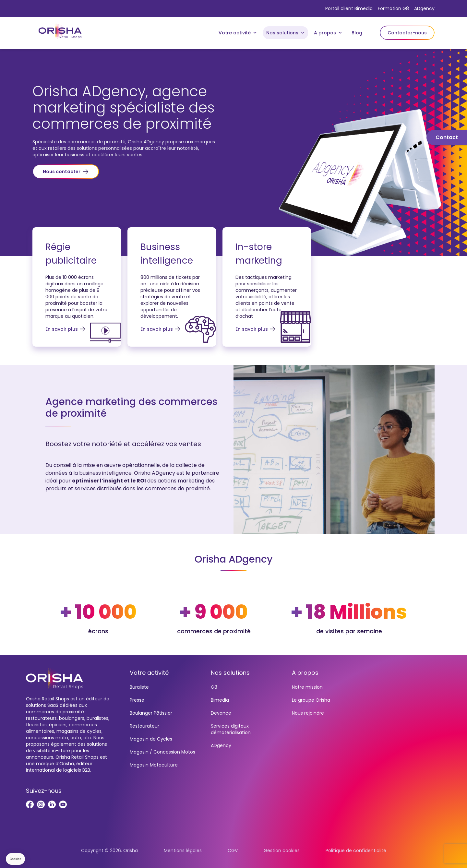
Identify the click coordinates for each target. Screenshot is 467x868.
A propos (328, 33)
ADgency (424, 8)
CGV (233, 850)
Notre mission (307, 687)
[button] (66, 172)
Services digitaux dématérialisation (231, 729)
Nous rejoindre (308, 713)
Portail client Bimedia (349, 8)
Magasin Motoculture (154, 765)
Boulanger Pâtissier (151, 713)
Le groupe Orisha (311, 700)
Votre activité (238, 33)
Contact (447, 137)
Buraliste (139, 687)
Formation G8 (393, 8)
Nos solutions (286, 33)
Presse (137, 700)
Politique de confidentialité (356, 850)
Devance (221, 713)
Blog (357, 33)
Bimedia (220, 700)
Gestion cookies (282, 850)
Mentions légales (183, 850)
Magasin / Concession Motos (162, 752)
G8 (214, 687)
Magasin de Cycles (151, 739)
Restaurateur (144, 726)
